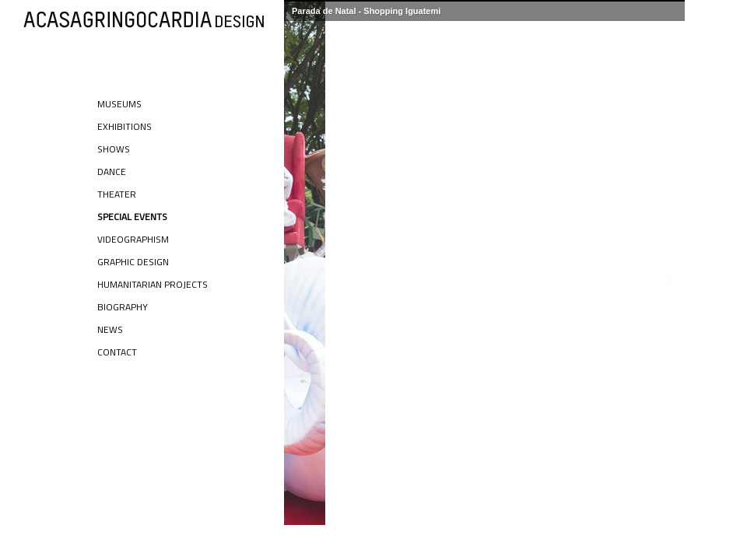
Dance (112, 171)
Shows (114, 149)
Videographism (133, 239)
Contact (117, 352)
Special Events (132, 217)
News (110, 329)
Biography (123, 307)
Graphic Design (133, 262)
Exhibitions (124, 126)
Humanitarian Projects (153, 284)
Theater (117, 194)
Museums (119, 104)
